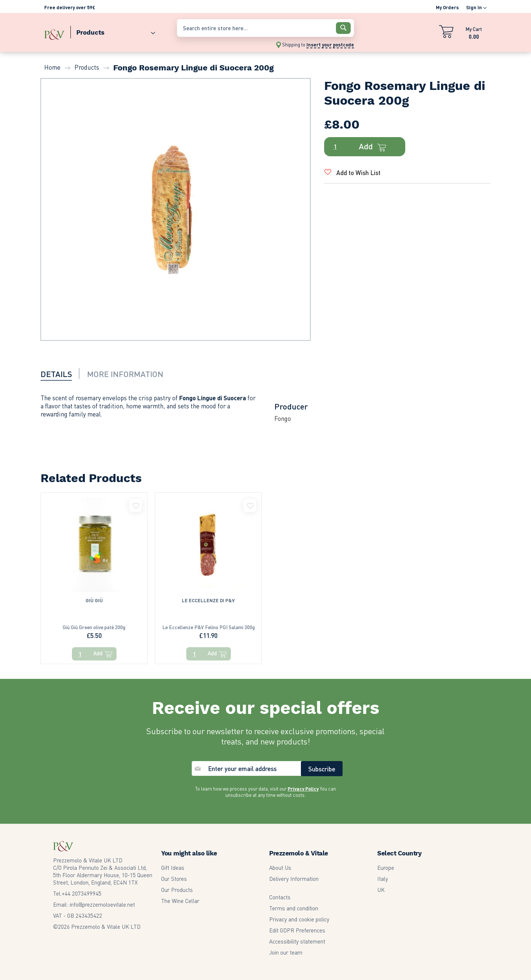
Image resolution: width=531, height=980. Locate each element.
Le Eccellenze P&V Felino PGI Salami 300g (208, 633)
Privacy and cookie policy (299, 915)
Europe (386, 863)
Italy (383, 874)
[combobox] (265, 28)
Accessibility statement (297, 937)
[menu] (107, 31)
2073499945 (81, 889)
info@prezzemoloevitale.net (102, 900)
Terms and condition (294, 904)
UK (381, 885)
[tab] (61, 373)
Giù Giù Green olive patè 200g (94, 633)
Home (52, 67)
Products (87, 67)
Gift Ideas (173, 863)
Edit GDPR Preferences (297, 926)
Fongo (283, 418)
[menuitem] (113, 31)
